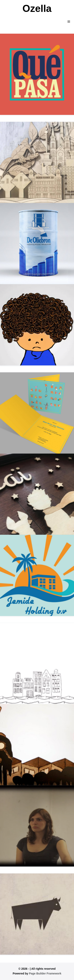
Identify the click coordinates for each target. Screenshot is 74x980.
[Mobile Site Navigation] (69, 22)
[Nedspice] (37, 162)
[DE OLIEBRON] (37, 244)
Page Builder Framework (45, 973)
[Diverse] (37, 914)
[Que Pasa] (37, 74)
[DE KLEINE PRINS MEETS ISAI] (37, 494)
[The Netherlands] (37, 664)
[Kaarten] (37, 413)
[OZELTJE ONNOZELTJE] (37, 325)
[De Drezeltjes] (37, 745)
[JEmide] (37, 575)
